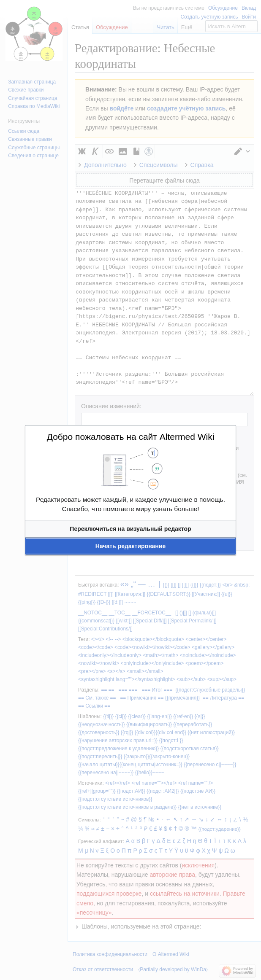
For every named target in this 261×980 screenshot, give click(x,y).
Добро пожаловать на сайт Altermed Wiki (131, 437)
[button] (130, 529)
